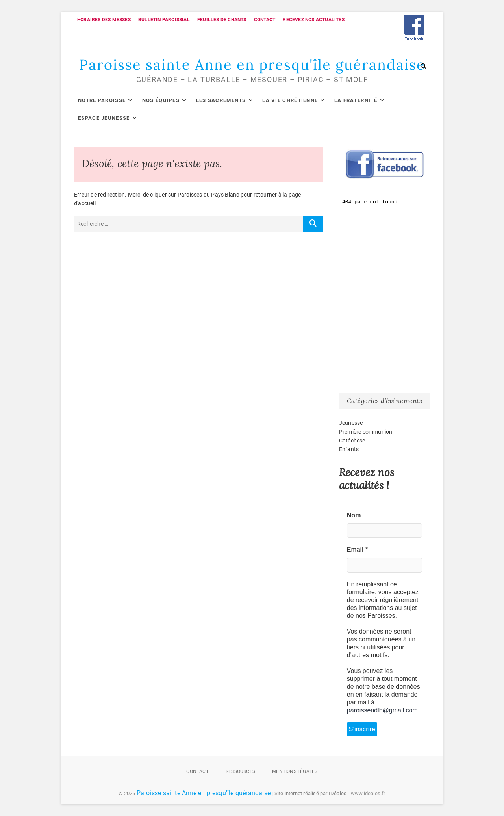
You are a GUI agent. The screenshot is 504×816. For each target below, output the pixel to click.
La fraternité (356, 100)
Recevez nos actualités (313, 20)
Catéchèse (352, 441)
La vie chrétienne (290, 100)
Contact (265, 20)
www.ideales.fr (368, 793)
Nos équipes (161, 100)
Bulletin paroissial (164, 20)
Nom (354, 515)
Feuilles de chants (222, 20)
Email (357, 549)
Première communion (366, 432)
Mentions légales (295, 771)
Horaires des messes (104, 20)
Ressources (240, 771)
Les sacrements (221, 100)
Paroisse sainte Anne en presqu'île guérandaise (252, 65)
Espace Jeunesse (104, 118)
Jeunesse (351, 423)
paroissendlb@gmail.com (382, 710)
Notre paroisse (102, 100)
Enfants (349, 449)
